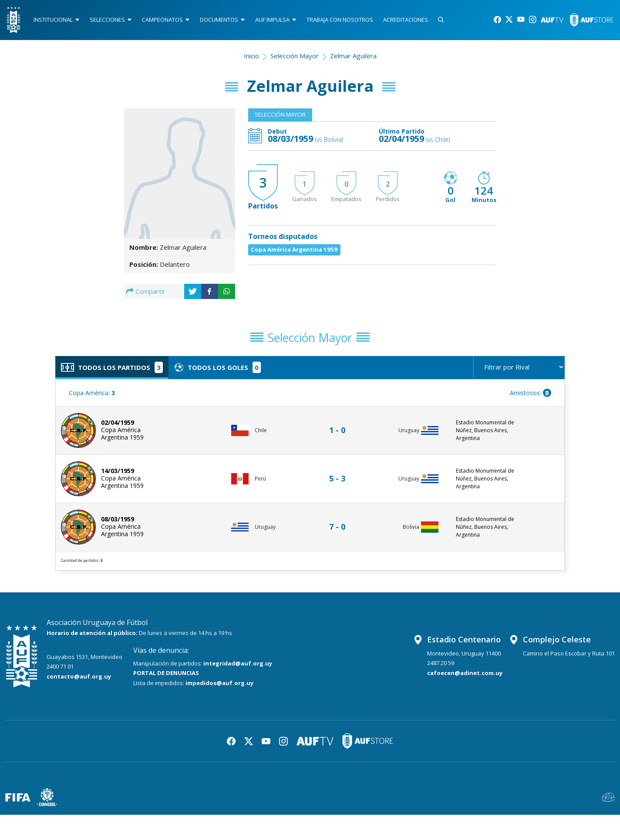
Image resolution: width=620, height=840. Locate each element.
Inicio (251, 59)
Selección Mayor (295, 59)
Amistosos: (531, 400)
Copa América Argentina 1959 (300, 256)
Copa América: (92, 400)
